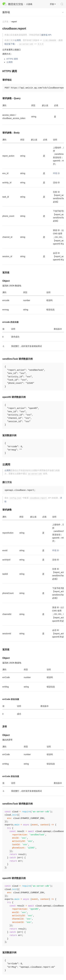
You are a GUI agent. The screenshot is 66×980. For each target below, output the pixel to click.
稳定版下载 (10, 44)
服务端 (6, 12)
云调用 (18, 40)
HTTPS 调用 (12, 59)
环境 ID (56, 173)
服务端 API (46, 35)
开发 (52, 4)
